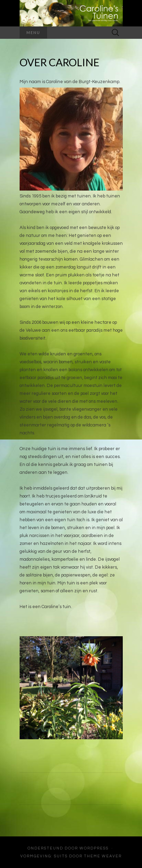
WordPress (94, 848)
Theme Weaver (103, 856)
